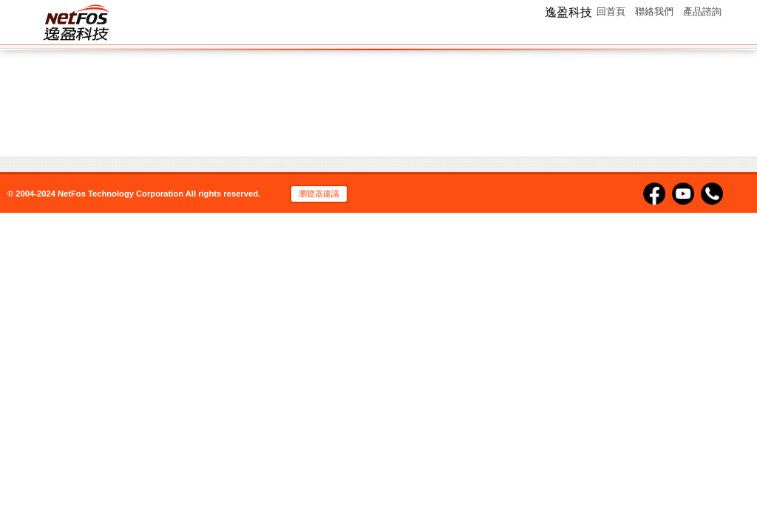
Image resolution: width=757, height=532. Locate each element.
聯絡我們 (654, 11)
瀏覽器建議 (319, 194)
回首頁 (611, 11)
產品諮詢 (702, 11)
